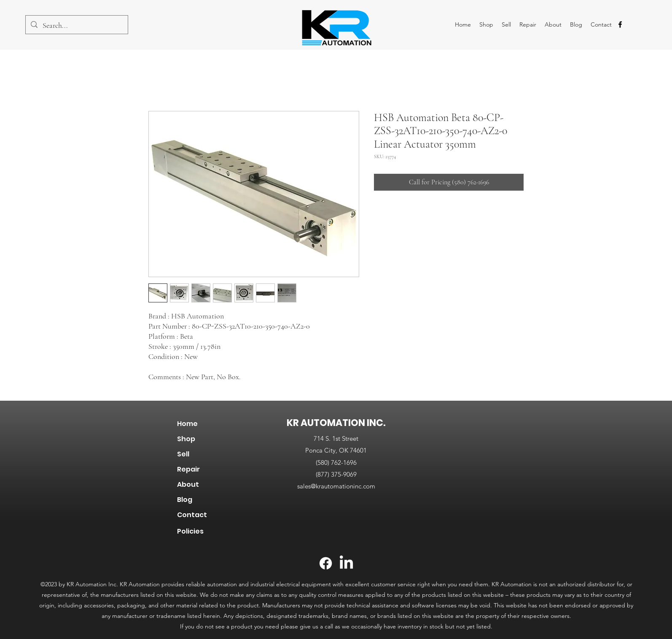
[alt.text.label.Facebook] (620, 24)
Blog (185, 500)
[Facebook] (326, 563)
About (188, 484)
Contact (192, 515)
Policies (190, 531)
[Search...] (76, 26)
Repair (188, 469)
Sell (183, 454)
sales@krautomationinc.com (336, 486)
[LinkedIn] (346, 563)
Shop (186, 439)
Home (187, 424)
